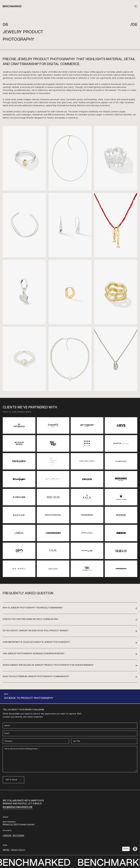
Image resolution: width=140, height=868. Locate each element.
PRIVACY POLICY (18, 850)
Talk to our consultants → (19, 412)
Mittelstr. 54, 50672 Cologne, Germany (19, 824)
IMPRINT (6, 850)
